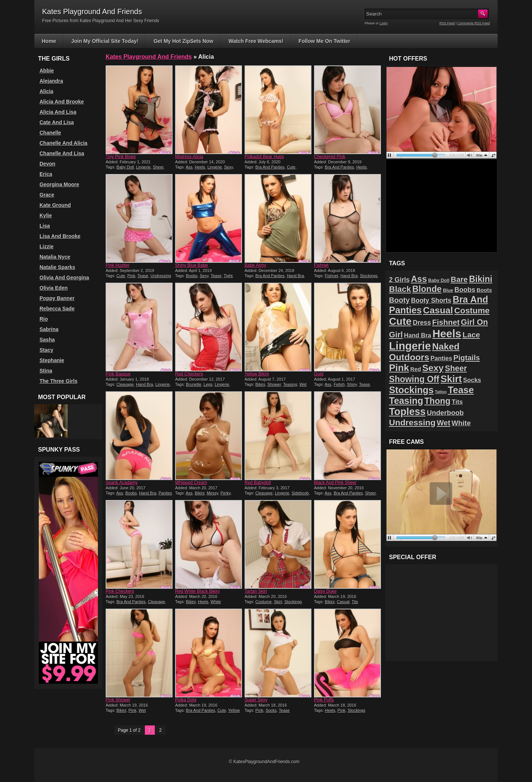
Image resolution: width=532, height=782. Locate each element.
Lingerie (144, 167)
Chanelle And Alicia (64, 143)
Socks (271, 710)
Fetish (339, 384)
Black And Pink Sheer (335, 483)
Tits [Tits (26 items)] (457, 402)
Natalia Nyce (55, 257)
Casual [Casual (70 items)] (438, 310)
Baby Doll (125, 167)
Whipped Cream (191, 483)
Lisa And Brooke (60, 236)
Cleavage (125, 384)
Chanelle (50, 133)
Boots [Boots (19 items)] (484, 290)
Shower (274, 384)
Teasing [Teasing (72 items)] (406, 401)
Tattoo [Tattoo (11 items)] (441, 392)
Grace (47, 195)
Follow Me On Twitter (324, 41)
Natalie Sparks (57, 267)
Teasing (290, 384)
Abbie (47, 71)
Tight (228, 276)
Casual (343, 602)
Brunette (194, 384)
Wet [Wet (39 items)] (444, 423)
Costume (263, 602)
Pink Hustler (118, 265)
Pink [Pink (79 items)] (399, 368)
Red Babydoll (258, 483)
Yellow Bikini (257, 374)
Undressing (161, 276)
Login (384, 23)
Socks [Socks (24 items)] (472, 380)
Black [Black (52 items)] (400, 289)
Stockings (369, 276)
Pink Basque (118, 374)
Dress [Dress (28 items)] (422, 323)
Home (49, 41)
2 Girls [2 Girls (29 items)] (399, 280)
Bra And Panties (270, 167)
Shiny (352, 384)
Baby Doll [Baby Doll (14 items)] (439, 280)
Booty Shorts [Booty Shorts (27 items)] (431, 300)
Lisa (45, 226)
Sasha (47, 340)
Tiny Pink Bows (121, 157)
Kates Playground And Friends (149, 57)
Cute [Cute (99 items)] (400, 321)
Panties (165, 493)
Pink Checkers (120, 591)
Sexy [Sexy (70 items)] (433, 368)
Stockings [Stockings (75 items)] (411, 390)
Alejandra (51, 81)
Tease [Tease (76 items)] (461, 390)
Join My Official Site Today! (105, 41)
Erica (46, 174)
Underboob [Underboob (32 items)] (446, 413)
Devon (47, 164)
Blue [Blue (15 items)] (448, 290)
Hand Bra (295, 276)
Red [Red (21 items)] (416, 369)
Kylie (46, 215)
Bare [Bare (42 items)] (459, 279)
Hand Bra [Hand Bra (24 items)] (418, 335)
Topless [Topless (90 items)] (407, 412)
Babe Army (255, 265)
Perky (226, 493)
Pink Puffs (324, 700)
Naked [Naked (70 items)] (446, 346)
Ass (189, 167)
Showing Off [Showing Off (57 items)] (414, 379)
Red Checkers (189, 374)
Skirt (278, 602)
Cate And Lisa (57, 122)
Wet (303, 384)
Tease (143, 276)
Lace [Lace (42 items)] (471, 335)
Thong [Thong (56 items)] (438, 401)
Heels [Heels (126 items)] (447, 334)
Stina (46, 371)
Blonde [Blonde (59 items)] (427, 289)
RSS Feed (447, 23)
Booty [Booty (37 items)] (399, 300)
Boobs (192, 276)
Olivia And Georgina (64, 278)
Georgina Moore (59, 184)
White (216, 602)
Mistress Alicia (189, 157)
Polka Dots (186, 700)
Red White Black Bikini (197, 591)
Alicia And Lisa (58, 112)
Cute (291, 167)
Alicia (46, 91)
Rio (44, 319)
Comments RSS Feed (474, 23)
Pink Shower (118, 700)
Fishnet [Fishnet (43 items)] (446, 322)
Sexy (229, 167)
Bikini (260, 384)
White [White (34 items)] (461, 423)
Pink (131, 276)
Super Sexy (256, 700)
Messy (213, 493)
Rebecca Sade (57, 309)
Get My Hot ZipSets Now (184, 41)
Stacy (46, 350)
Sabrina (49, 329)
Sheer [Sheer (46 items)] (456, 368)
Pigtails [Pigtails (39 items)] (467, 358)
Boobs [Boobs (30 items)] (465, 290)
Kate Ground (55, 205)
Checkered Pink (330, 157)
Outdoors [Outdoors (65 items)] (409, 357)
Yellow (234, 710)
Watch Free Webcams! (256, 41)
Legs (208, 384)
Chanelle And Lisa (62, 153)
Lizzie (47, 246)
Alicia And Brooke (62, 102)
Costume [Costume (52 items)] (472, 311)
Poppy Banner (57, 298)
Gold (319, 374)
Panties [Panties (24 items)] (441, 358)
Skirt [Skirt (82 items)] (451, 379)
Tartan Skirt (256, 591)
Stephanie (52, 360)
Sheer (158, 167)
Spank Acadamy (122, 483)
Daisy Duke (325, 591)
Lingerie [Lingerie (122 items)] (410, 346)
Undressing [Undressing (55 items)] (412, 422)
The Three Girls (59, 381)
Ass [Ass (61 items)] (419, 279)
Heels (200, 167)
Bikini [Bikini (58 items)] (480, 279)
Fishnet (321, 265)
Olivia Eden (54, 288)
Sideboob (300, 493)
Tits (355, 602)
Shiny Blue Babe (192, 265)
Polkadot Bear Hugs (264, 157)
